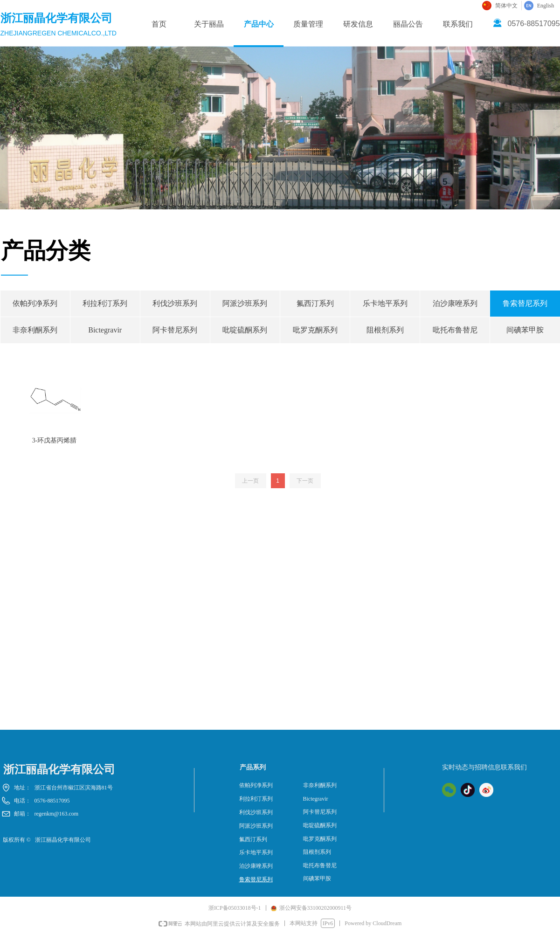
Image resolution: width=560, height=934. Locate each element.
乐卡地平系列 (385, 303)
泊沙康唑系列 (455, 303)
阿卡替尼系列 (175, 330)
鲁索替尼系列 (256, 879)
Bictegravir (105, 330)
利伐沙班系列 (175, 303)
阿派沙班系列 (245, 303)
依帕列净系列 (35, 303)
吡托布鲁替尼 (455, 330)
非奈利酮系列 (35, 330)
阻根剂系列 (385, 330)
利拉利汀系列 (105, 303)
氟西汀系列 (315, 303)
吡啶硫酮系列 (245, 330)
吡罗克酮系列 (315, 330)
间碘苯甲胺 (317, 879)
